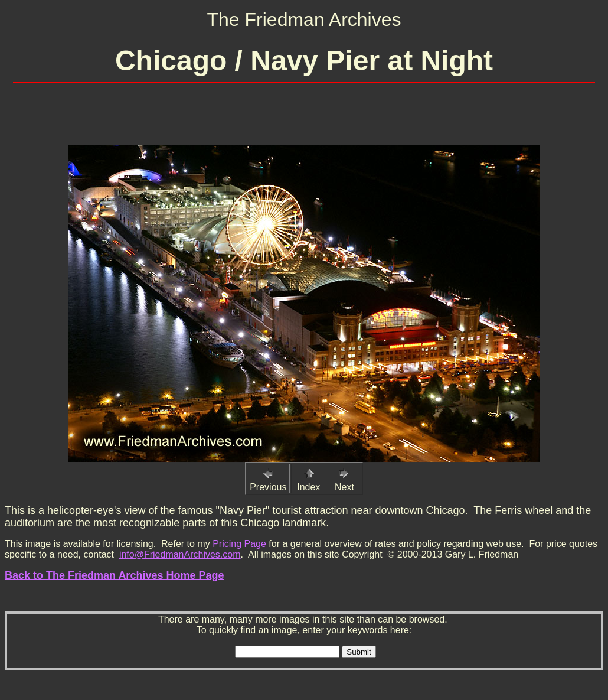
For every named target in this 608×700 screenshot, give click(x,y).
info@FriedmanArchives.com (180, 554)
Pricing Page (239, 544)
